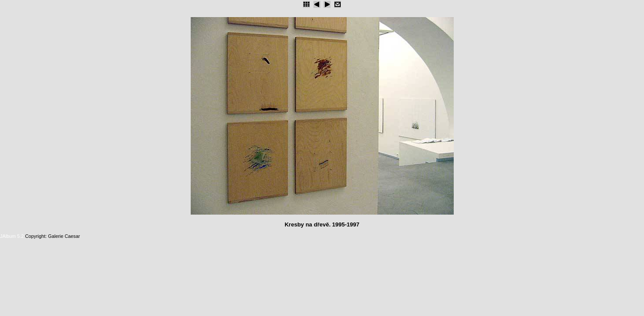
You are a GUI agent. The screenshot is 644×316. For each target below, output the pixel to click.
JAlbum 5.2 (12, 236)
